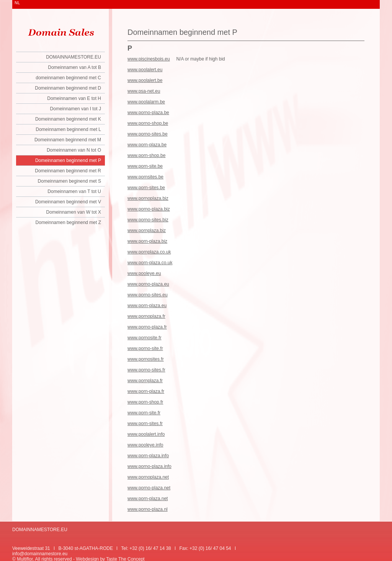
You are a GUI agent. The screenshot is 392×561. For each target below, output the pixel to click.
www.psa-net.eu (144, 91)
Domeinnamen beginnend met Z (68, 222)
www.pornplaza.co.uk (149, 252)
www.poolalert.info (146, 434)
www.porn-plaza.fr (146, 391)
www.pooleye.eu (144, 273)
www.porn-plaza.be (147, 145)
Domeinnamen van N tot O (74, 150)
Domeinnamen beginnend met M (68, 140)
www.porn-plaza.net (148, 499)
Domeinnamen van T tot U (74, 191)
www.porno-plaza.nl (148, 509)
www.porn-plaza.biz (147, 241)
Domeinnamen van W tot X (74, 212)
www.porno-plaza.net (149, 488)
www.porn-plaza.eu (147, 306)
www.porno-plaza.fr (147, 327)
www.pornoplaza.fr (146, 316)
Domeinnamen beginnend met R (68, 171)
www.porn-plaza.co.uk (150, 263)
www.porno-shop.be (148, 123)
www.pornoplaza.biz (148, 198)
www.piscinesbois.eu (149, 59)
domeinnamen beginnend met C (68, 78)
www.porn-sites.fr (145, 424)
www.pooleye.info (145, 445)
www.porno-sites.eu (148, 295)
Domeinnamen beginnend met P (68, 160)
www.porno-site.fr (145, 348)
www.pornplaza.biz (147, 231)
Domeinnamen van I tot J (76, 109)
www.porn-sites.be (146, 188)
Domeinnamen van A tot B (74, 67)
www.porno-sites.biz (148, 220)
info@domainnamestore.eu (40, 554)
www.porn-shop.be (146, 155)
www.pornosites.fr (146, 359)
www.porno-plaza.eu (148, 284)
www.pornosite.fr (145, 338)
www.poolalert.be (145, 80)
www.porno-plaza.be (148, 113)
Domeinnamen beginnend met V (68, 202)
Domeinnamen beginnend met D (68, 88)
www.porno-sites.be (148, 134)
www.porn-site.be (145, 166)
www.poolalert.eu (145, 70)
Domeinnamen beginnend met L (68, 129)
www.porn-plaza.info (148, 456)
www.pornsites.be (145, 177)
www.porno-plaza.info (149, 466)
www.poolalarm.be (146, 102)
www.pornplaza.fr (145, 381)
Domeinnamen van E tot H (74, 98)
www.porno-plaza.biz (149, 209)
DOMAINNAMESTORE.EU (73, 57)
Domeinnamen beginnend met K (68, 119)
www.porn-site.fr (144, 413)
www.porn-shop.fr (145, 402)
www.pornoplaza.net (148, 477)
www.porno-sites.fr (146, 370)
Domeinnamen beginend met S (69, 181)
